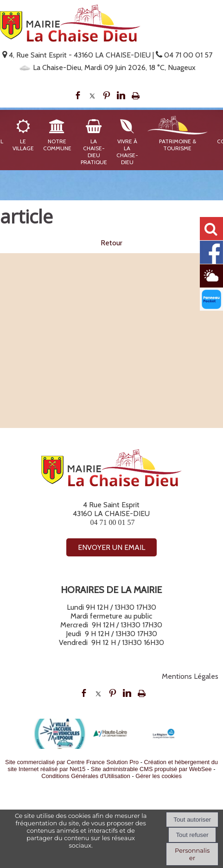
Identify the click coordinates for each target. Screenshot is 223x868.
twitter (92, 96)
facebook (78, 96)
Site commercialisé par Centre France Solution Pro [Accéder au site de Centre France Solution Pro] (72, 762)
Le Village (23, 145)
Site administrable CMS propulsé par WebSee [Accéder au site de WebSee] (151, 769)
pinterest (107, 96)
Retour (111, 243)
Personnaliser (192, 854)
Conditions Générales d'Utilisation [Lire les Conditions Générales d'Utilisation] (86, 776)
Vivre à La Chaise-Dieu (127, 152)
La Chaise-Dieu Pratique (94, 152)
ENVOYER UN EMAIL (111, 547)
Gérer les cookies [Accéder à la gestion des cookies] (159, 776)
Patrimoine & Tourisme (178, 145)
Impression (136, 96)
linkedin (121, 96)
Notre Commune (57, 145)
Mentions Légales (190, 676)
